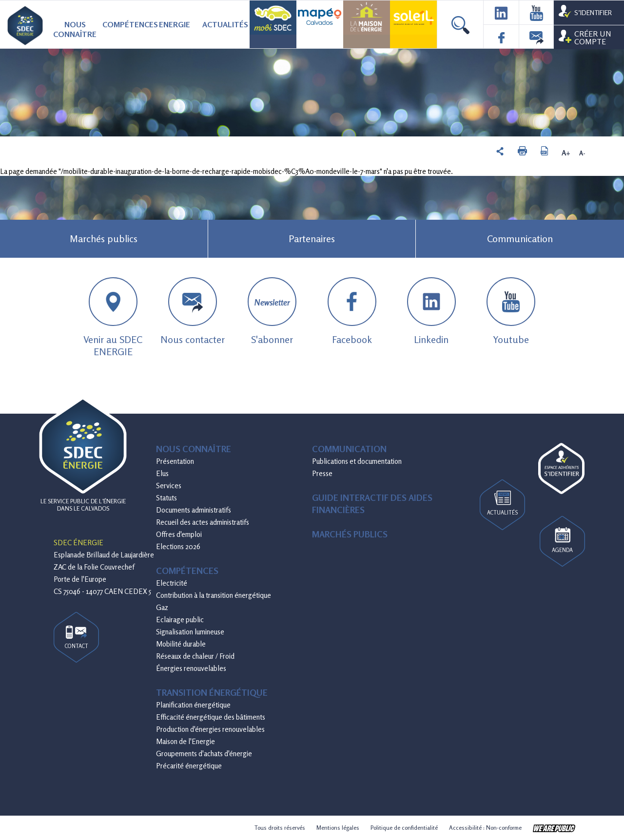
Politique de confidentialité (404, 828)
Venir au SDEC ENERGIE (113, 317)
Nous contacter (193, 311)
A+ (566, 153)
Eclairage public (180, 620)
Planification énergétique (193, 705)
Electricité (172, 583)
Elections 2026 (178, 546)
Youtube (511, 311)
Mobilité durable (181, 644)
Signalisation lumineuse (190, 632)
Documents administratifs (194, 510)
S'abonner (272, 311)
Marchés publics (104, 239)
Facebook (352, 311)
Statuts (166, 498)
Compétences (126, 24)
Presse (322, 473)
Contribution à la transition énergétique (214, 595)
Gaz (162, 607)
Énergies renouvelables (191, 668)
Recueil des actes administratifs (203, 522)
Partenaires (312, 239)
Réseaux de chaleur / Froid (195, 656)
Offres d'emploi (179, 534)
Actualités (225, 24)
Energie (175, 24)
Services (169, 486)
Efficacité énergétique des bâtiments (211, 717)
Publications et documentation (357, 461)
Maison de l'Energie (185, 741)
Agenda (562, 540)
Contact (77, 638)
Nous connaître (75, 29)
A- (582, 153)
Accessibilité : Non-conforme (485, 828)
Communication (520, 239)
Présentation (175, 461)
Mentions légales (338, 828)
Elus (162, 473)
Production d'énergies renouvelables (210, 729)
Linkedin (431, 311)
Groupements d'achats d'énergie (204, 754)
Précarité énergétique (189, 766)
